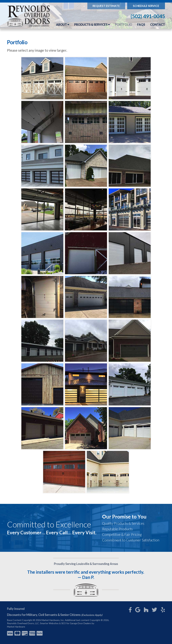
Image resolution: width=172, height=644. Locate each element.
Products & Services (92, 25)
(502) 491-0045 (148, 16)
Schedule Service (146, 6)
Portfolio (124, 25)
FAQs (141, 25)
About (63, 25)
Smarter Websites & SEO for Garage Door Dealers (66, 623)
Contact (158, 25)
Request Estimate (106, 6)
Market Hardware (16, 627)
